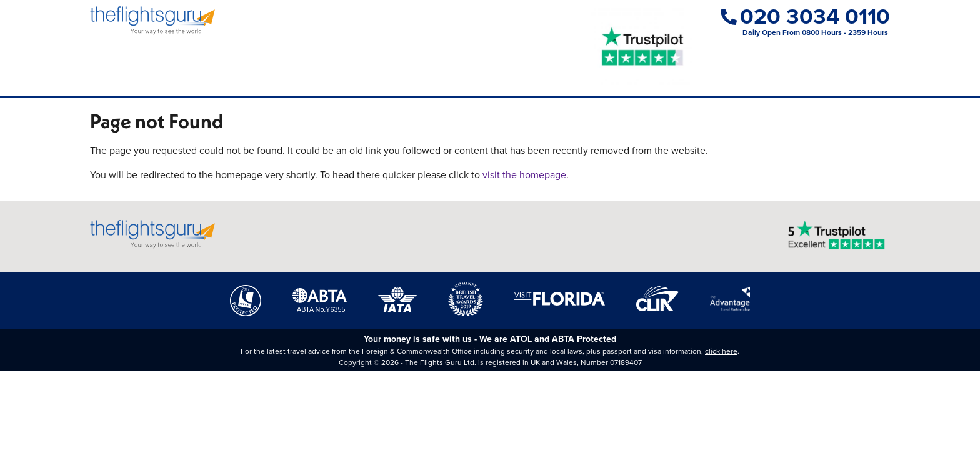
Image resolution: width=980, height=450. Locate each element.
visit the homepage (524, 175)
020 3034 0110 (805, 17)
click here (721, 351)
